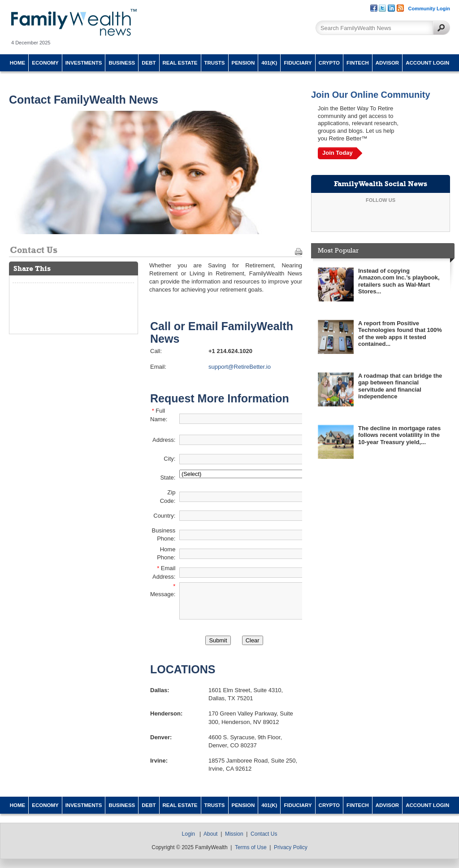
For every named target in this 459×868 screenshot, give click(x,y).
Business (122, 63)
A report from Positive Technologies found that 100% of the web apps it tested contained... (400, 334)
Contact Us (264, 834)
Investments (84, 63)
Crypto (329, 63)
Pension (243, 63)
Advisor (387, 63)
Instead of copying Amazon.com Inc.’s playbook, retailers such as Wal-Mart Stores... (399, 281)
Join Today (338, 153)
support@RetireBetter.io (240, 367)
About (210, 834)
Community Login (429, 9)
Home (18, 63)
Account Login (427, 63)
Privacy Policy (291, 847)
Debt (149, 63)
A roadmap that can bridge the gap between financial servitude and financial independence (400, 386)
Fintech (358, 63)
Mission (234, 834)
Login (188, 834)
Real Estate (180, 63)
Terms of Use (251, 847)
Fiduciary (298, 63)
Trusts (215, 63)
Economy (45, 63)
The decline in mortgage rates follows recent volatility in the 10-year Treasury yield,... (399, 435)
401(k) (269, 63)
